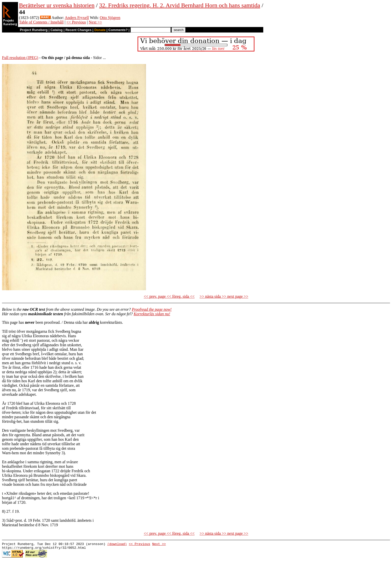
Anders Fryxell (77, 18)
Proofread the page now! (152, 309)
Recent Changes (78, 30)
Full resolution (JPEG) (20, 58)
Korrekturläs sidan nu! (152, 314)
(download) (117, 544)
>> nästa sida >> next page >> (224, 296)
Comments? (118, 30)
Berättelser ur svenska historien (57, 5)
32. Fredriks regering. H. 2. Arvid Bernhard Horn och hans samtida (180, 5)
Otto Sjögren (110, 18)
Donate (100, 30)
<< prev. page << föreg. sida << (169, 296)
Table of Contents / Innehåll (41, 22)
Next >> (95, 22)
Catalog (57, 30)
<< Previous (76, 22)
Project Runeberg (34, 30)
